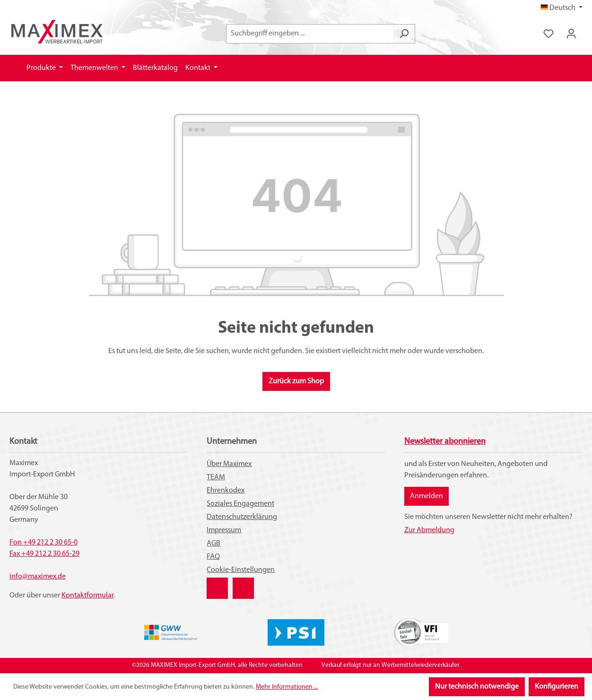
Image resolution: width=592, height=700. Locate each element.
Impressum (224, 530)
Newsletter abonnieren (445, 442)
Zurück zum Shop (296, 381)
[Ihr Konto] (571, 34)
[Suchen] (404, 34)
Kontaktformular (87, 596)
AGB (213, 544)
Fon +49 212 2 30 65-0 (44, 543)
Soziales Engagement (240, 504)
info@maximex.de (38, 577)
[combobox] (310, 34)
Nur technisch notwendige (477, 687)
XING (215, 583)
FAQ (213, 557)
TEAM (216, 477)
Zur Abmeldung (429, 530)
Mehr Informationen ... (287, 687)
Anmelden (427, 496)
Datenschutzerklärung (242, 517)
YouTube (243, 583)
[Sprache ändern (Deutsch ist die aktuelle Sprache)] (562, 8)
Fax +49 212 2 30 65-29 (44, 554)
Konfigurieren (557, 687)
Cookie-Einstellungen (241, 570)
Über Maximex (229, 464)
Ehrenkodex (226, 491)
